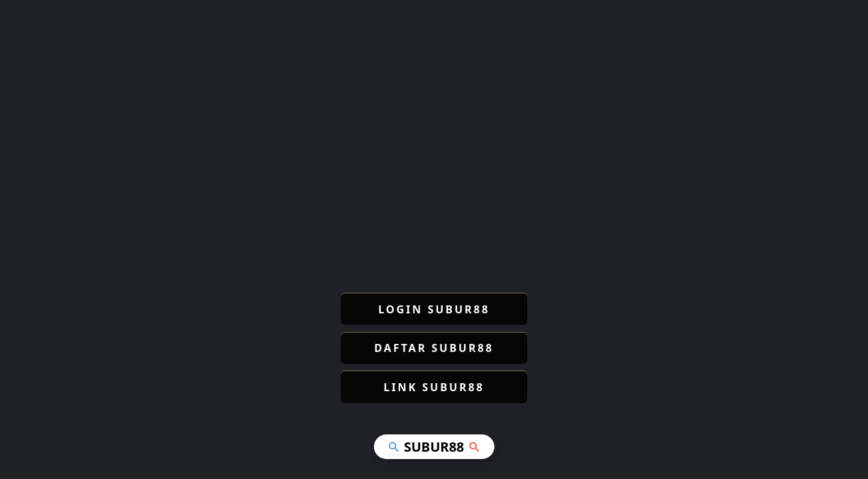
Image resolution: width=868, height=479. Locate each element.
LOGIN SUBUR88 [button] (434, 309)
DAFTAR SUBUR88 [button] (434, 348)
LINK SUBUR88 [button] (434, 387)
